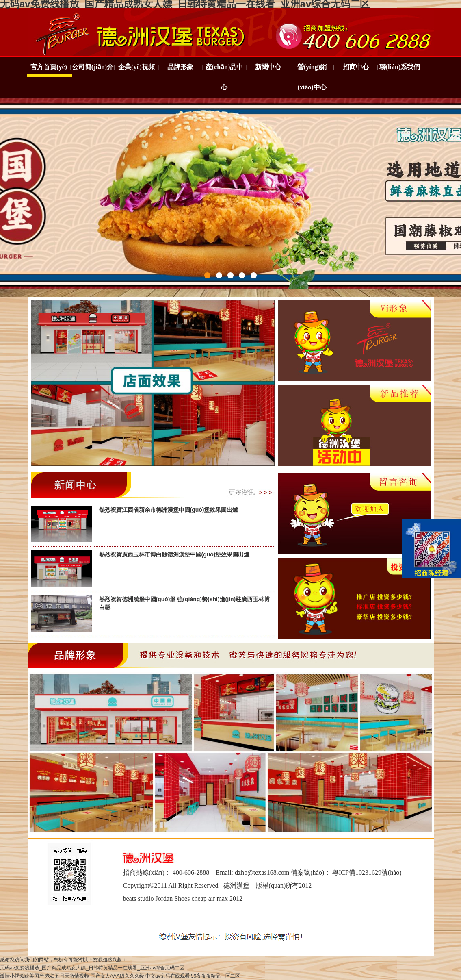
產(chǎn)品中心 (224, 77)
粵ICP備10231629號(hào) (367, 872)
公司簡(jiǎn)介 (93, 67)
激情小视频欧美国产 (22, 976)
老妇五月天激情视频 (67, 976)
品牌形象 (180, 67)
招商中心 (356, 67)
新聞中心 (268, 67)
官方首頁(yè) (49, 67)
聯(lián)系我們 (400, 67)
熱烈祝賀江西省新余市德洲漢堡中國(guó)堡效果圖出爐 (169, 510)
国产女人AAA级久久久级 (117, 976)
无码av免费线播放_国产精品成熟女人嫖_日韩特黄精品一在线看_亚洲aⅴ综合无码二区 (92, 968)
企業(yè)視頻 (136, 67)
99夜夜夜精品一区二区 (215, 976)
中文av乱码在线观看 (168, 976)
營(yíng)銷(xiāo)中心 (312, 77)
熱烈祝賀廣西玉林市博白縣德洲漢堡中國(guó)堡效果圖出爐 (174, 554)
